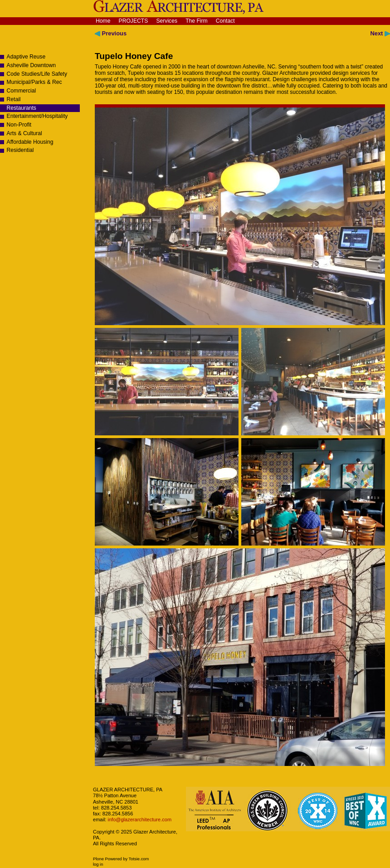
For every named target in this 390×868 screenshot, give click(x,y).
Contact (225, 21)
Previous (111, 33)
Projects (134, 21)
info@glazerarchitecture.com (139, 819)
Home (103, 21)
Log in (98, 864)
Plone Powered (107, 859)
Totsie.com (139, 859)
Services (167, 21)
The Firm (197, 21)
